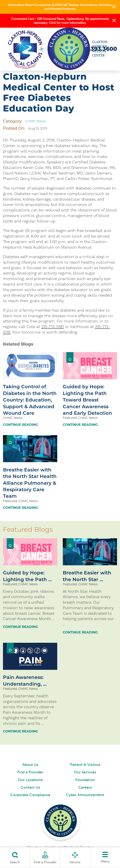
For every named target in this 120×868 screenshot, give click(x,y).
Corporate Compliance (30, 795)
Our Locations (30, 780)
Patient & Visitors (85, 765)
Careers (85, 787)
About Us (30, 765)
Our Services (85, 772)
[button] (114, 7)
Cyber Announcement (85, 795)
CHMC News (35, 121)
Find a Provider (30, 772)
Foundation (85, 780)
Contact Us (30, 787)
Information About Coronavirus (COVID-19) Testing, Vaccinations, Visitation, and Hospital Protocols (60, 7)
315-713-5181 (52, 327)
